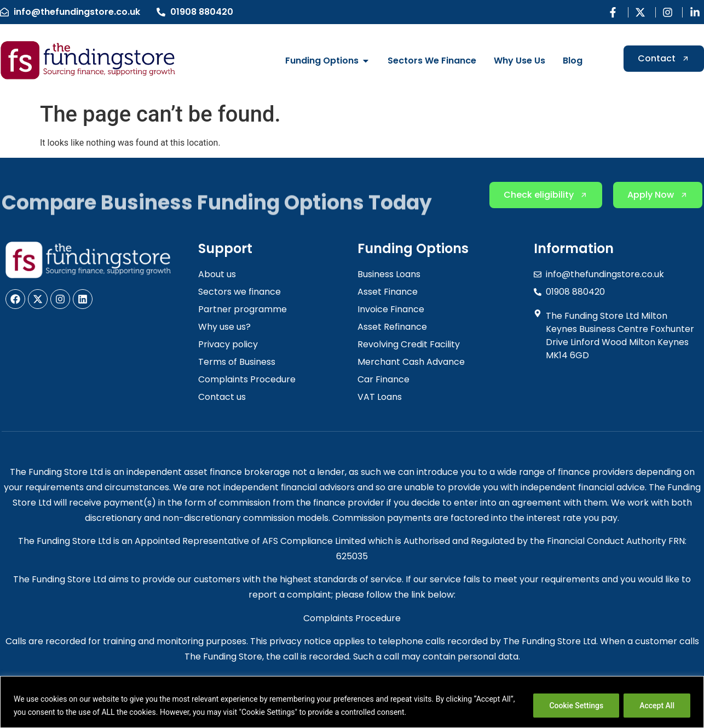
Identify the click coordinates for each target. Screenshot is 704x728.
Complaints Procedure (352, 618)
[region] (352, 702)
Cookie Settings (576, 706)
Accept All (657, 706)
